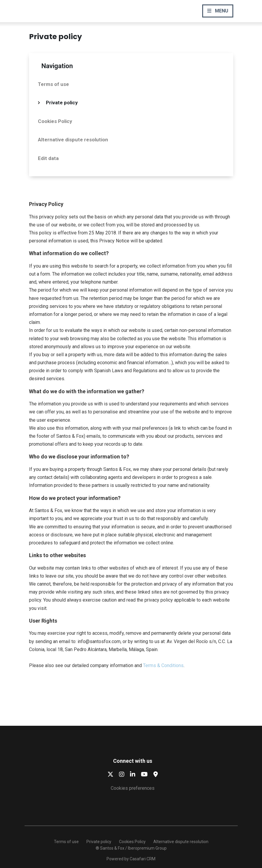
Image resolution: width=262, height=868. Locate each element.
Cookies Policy (55, 121)
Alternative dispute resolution (73, 140)
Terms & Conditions (163, 665)
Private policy (62, 103)
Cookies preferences (133, 788)
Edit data (48, 158)
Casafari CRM (143, 859)
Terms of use (53, 84)
